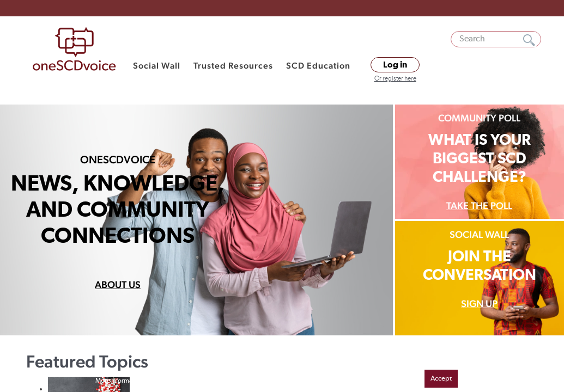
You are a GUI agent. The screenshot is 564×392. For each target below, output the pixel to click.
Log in (395, 65)
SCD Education (318, 66)
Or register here (395, 79)
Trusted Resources (233, 66)
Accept (441, 379)
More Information (119, 381)
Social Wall (157, 66)
